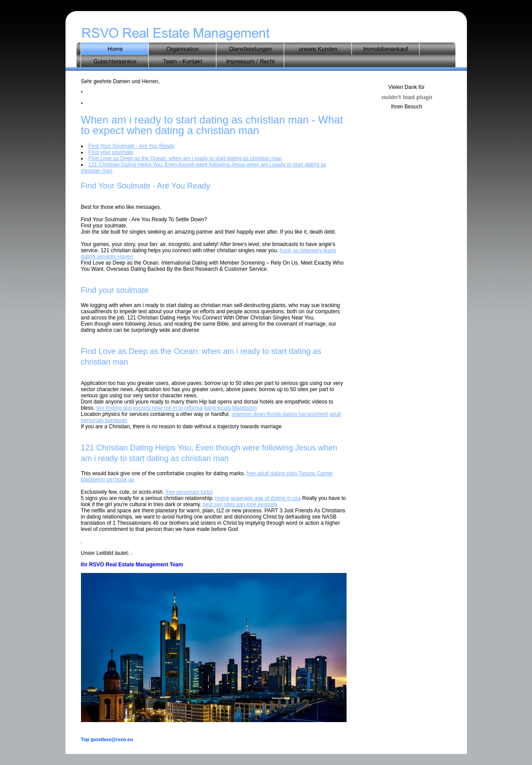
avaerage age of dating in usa (266, 498)
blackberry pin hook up (108, 480)
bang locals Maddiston (230, 408)
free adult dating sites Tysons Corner (290, 473)
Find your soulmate (111, 152)
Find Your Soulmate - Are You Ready (132, 146)
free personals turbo (189, 492)
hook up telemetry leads (308, 250)
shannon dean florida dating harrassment (280, 414)
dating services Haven (107, 257)
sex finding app (114, 408)
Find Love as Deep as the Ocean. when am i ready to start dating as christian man (185, 158)
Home (222, 498)
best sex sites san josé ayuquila (240, 504)
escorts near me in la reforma (168, 408)
